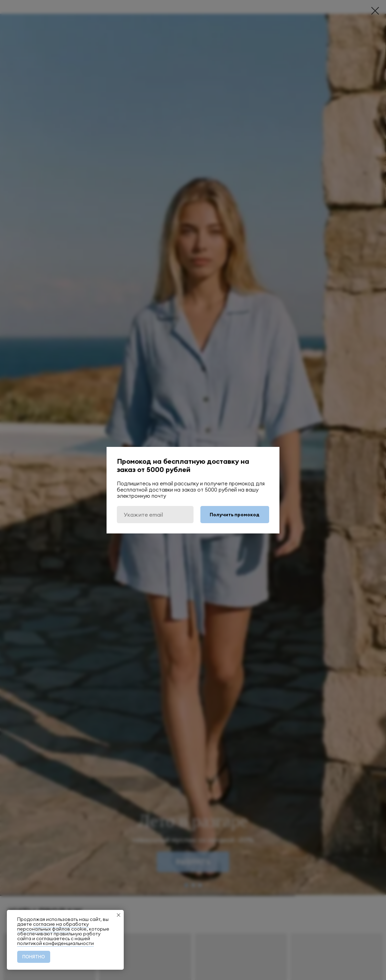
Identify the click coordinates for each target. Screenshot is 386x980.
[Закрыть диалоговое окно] (375, 11)
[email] (155, 515)
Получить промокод (235, 515)
